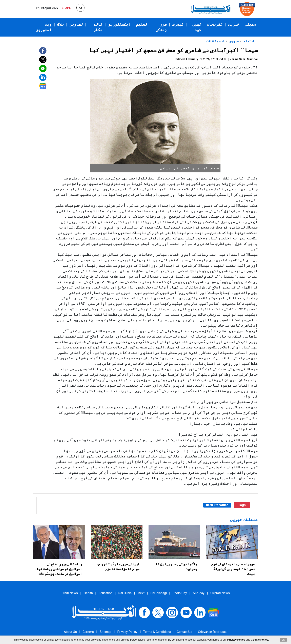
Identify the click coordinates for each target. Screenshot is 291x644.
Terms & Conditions (157, 632)
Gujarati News (220, 593)
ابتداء (249, 41)
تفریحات (215, 24)
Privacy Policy (127, 632)
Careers (88, 632)
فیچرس (178, 24)
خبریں (234, 24)
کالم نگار (98, 27)
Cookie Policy (260, 640)
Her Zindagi (159, 593)
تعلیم (142, 24)
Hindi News (70, 593)
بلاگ (61, 24)
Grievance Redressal (213, 632)
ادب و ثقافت (216, 41)
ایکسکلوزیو (119, 24)
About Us (70, 632)
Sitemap (105, 632)
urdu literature (217, 505)
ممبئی (250, 24)
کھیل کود (197, 27)
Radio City (180, 593)
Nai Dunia (125, 593)
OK (283, 640)
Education (105, 593)
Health (88, 593)
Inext (141, 593)
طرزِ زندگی (161, 27)
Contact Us (185, 632)
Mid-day (199, 593)
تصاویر (76, 24)
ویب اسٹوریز (44, 27)
